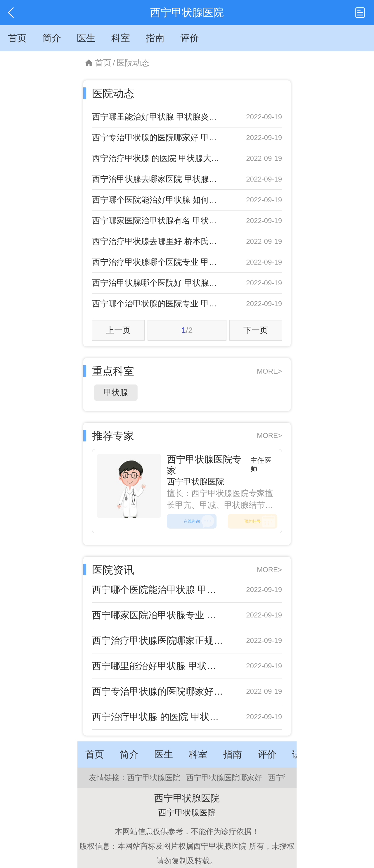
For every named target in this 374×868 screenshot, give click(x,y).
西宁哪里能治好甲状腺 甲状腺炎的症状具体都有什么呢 (159, 117)
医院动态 (133, 63)
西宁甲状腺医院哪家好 (224, 778)
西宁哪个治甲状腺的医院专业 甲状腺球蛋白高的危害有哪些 (159, 304)
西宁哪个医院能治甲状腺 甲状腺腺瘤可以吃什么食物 (159, 590)
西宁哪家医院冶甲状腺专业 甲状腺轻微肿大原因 (159, 615)
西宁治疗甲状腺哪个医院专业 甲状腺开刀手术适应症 (159, 262)
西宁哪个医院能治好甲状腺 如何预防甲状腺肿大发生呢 (159, 200)
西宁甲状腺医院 (195, 482)
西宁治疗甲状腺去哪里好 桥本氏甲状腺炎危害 (159, 241)
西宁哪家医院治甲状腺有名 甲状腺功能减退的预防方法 (159, 221)
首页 (103, 63)
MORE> (269, 371)
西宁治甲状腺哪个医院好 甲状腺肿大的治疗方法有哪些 (159, 283)
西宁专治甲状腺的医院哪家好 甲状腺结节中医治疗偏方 (159, 138)
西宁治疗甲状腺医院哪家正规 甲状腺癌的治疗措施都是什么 (159, 641)
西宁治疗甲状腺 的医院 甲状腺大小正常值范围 (159, 158)
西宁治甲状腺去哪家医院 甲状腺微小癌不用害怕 (159, 179)
